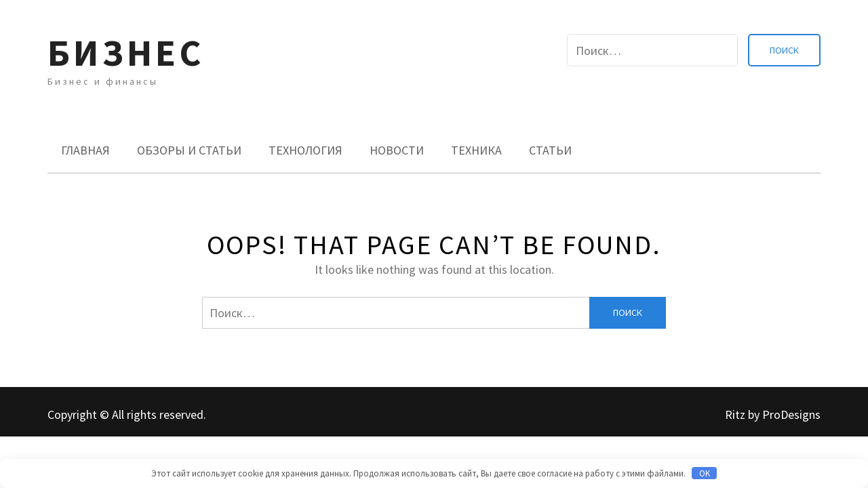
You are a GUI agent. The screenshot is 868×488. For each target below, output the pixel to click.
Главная (85, 150)
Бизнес (126, 53)
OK (705, 473)
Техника (476, 150)
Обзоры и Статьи (189, 150)
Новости (397, 150)
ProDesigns (791, 414)
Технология (305, 150)
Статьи (550, 150)
